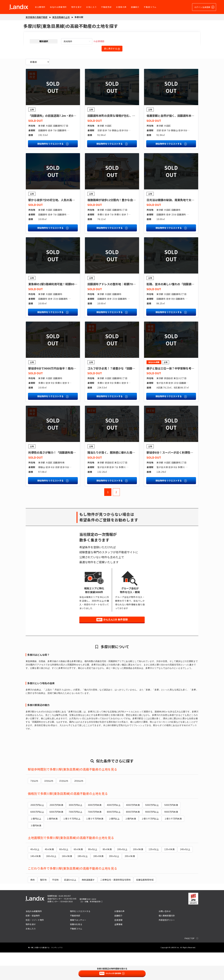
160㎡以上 (51, 884)
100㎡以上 (122, 877)
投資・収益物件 (33, 943)
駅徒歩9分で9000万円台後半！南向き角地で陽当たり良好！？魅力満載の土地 (77, 396)
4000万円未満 (133, 832)
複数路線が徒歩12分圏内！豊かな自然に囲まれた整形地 (123, 228)
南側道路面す (88, 907)
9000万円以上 (152, 839)
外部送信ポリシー (167, 947)
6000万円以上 (37, 839)
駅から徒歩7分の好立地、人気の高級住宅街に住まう (61, 228)
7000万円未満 (95, 839)
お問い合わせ (165, 939)
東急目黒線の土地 (61, 17)
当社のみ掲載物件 (58, 7)
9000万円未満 (171, 839)
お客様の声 (121, 7)
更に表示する (112, 49)
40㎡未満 (49, 877)
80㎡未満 (107, 877)
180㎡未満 (98, 884)
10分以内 (48, 809)
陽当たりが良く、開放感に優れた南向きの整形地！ (120, 480)
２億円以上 (114, 846)
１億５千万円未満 (95, 846)
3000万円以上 (75, 832)
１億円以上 (36, 846)
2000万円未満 (56, 832)
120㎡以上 (154, 877)
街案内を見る (76, 952)
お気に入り (91, 7)
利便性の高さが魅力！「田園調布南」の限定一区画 (61, 480)
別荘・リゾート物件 (35, 947)
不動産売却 (106, 7)
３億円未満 (36, 853)
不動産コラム (150, 7)
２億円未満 (131, 846)
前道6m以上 (70, 907)
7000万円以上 (75, 839)
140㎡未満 (35, 884)
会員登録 (118, 947)
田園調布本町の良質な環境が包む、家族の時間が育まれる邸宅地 (128, 144)
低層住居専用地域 (145, 907)
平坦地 (55, 907)
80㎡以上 (93, 877)
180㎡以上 (83, 884)
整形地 (43, 907)
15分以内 (63, 809)
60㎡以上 (64, 877)
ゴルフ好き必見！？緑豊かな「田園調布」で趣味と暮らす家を (127, 396)
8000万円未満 (133, 839)
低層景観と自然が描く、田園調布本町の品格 (175, 144)
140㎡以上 (185, 877)
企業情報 (118, 952)
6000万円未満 (56, 839)
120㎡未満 (169, 877)
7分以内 (34, 809)
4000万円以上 (114, 832)
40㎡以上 (35, 877)
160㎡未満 (67, 884)
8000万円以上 (114, 839)
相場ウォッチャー (78, 947)
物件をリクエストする (80, 939)
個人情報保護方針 (167, 943)
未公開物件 (40, 7)
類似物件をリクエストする (53, 172)
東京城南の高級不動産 (37, 17)
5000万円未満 (171, 832)
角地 (33, 907)
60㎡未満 (78, 877)
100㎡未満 (138, 877)
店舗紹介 (135, 7)
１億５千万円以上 (72, 846)
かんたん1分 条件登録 (112, 647)
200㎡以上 (114, 884)
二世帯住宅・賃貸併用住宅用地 (115, 907)
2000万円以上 (37, 832)
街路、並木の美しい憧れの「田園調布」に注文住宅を (180, 312)
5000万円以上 (152, 832)
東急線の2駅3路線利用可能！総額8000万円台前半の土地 (64, 312)
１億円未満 (52, 846)
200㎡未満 (130, 884)
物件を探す (76, 7)
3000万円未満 (95, 832)
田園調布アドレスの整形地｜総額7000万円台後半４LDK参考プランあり (133, 312)
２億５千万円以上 (150, 846)
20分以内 (77, 809)
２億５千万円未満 (173, 846)
